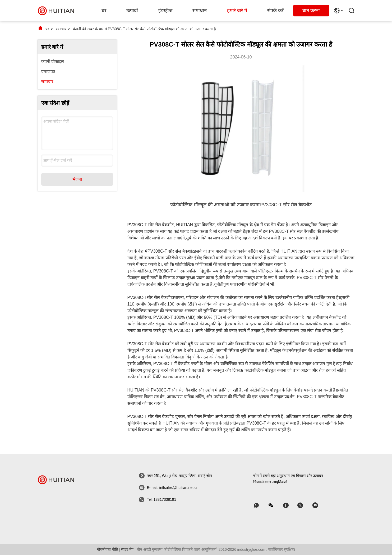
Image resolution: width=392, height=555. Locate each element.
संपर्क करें (275, 11)
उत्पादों (132, 11)
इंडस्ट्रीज (165, 11)
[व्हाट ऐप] (260, 505)
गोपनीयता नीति (108, 549)
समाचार (61, 29)
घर (104, 11)
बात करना (311, 11)
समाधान (200, 11)
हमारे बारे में (237, 11)
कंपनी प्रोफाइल (53, 62)
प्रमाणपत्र (48, 72)
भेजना (77, 179)
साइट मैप (127, 549)
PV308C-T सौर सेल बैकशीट (286, 205)
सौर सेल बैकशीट (160, 297)
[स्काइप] (289, 505)
